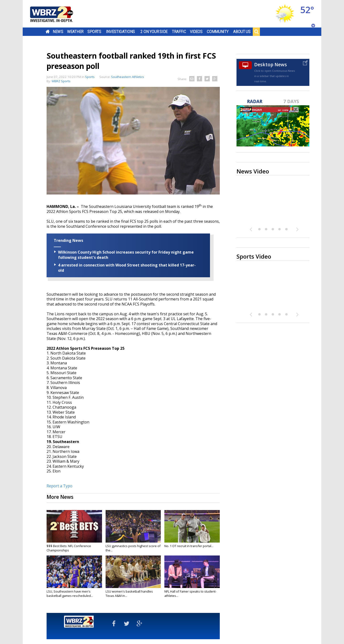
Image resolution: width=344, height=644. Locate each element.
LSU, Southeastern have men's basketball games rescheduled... (70, 594)
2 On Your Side (154, 32)
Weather (75, 32)
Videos (196, 32)
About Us (242, 32)
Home (48, 32)
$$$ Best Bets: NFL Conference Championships (69, 548)
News (58, 32)
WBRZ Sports (61, 81)
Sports (94, 32)
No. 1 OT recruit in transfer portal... (189, 546)
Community (218, 32)
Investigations (121, 32)
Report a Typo (59, 486)
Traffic (179, 32)
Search (256, 32)
